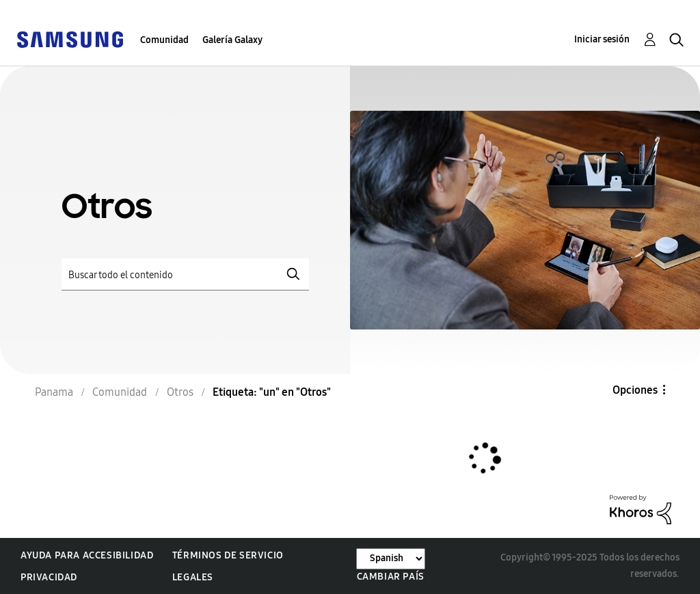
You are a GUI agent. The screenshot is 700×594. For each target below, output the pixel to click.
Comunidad (164, 40)
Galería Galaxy (232, 40)
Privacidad (49, 577)
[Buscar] (185, 274)
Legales (193, 577)
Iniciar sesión (602, 39)
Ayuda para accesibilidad (87, 555)
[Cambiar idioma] (391, 559)
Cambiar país (391, 577)
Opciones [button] (635, 390)
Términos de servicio (228, 555)
